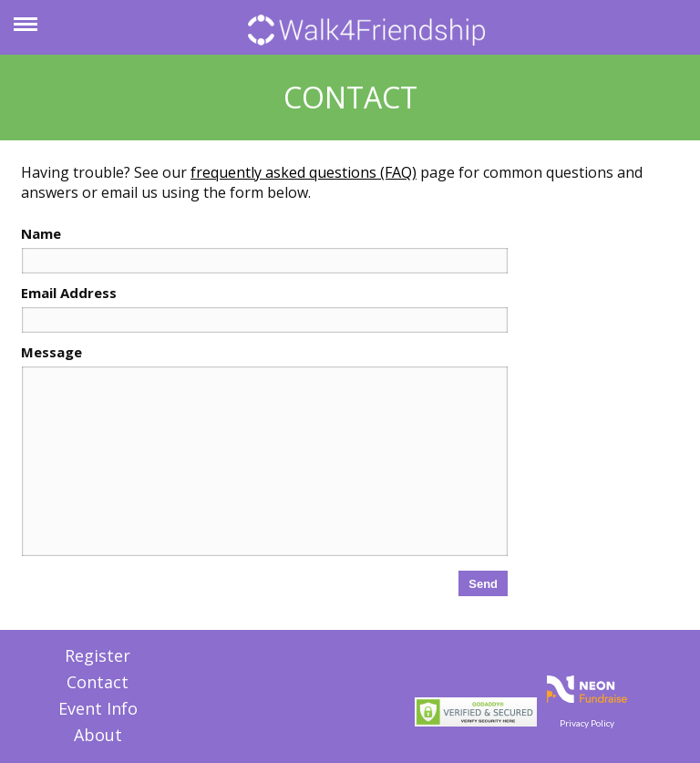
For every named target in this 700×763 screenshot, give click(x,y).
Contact (98, 682)
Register (98, 655)
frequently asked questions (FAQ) (304, 172)
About (98, 735)
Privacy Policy (587, 723)
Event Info (98, 708)
